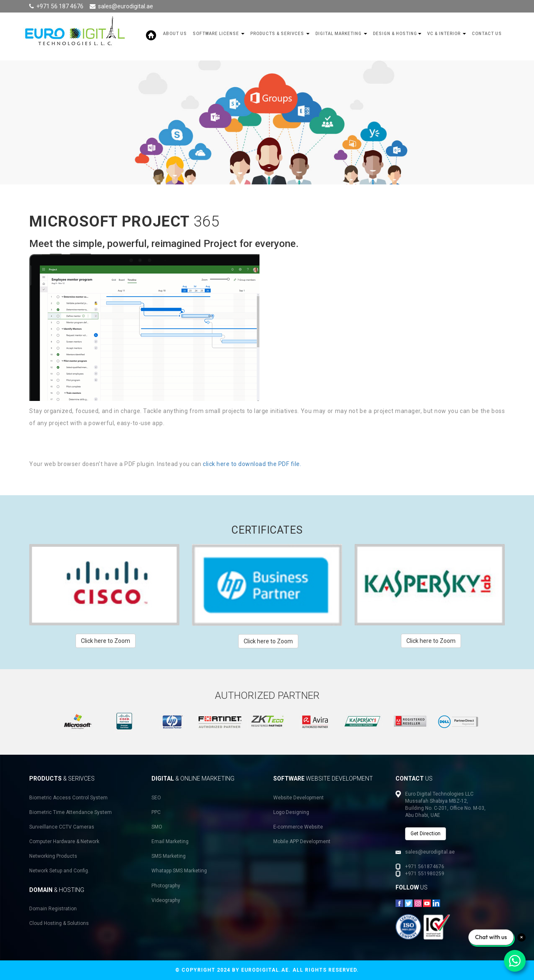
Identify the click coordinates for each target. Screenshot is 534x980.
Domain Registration (53, 909)
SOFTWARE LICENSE (219, 34)
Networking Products (53, 856)
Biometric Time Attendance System (71, 812)
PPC (156, 812)
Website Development (298, 798)
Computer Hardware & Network (64, 841)
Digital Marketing (341, 34)
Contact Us (487, 34)
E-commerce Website (298, 827)
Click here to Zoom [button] (106, 641)
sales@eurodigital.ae (126, 6)
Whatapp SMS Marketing (179, 871)
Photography (166, 886)
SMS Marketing (169, 856)
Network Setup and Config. (59, 871)
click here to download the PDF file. (252, 464)
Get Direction (426, 834)
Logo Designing (291, 812)
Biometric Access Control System (68, 798)
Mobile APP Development (302, 841)
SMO (157, 827)
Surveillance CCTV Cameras (62, 827)
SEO (156, 798)
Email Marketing (170, 841)
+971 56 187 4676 (60, 6)
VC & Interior (447, 34)
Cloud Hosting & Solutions (59, 923)
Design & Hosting (397, 34)
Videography (166, 900)
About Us (175, 34)
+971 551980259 (425, 874)
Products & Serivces (280, 34)
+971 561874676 (425, 867)
